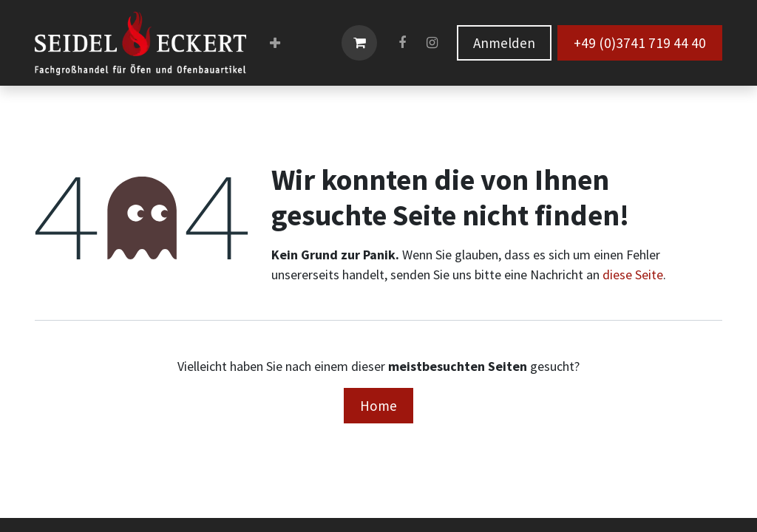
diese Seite (633, 274)
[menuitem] (275, 43)
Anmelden (504, 43)
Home (378, 406)
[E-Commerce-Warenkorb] (359, 43)
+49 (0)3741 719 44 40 (640, 43)
